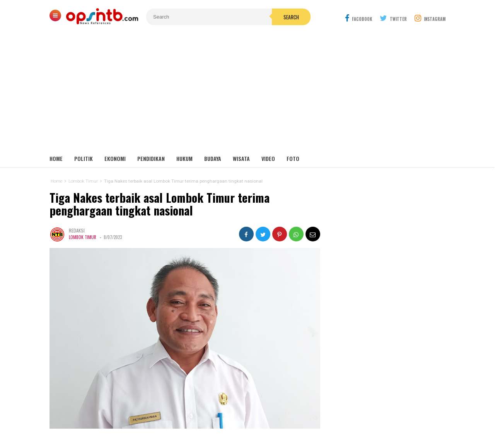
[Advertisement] (247, 93)
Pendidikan (151, 158)
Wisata (241, 158)
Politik (84, 158)
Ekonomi (115, 158)
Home (56, 158)
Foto (293, 158)
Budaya (213, 158)
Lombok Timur (83, 237)
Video (268, 158)
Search (291, 17)
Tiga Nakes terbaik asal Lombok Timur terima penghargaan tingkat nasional (160, 204)
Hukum (184, 158)
